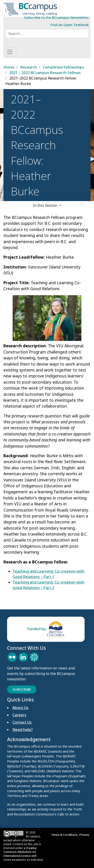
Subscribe (22, 689)
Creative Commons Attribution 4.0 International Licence (20, 852)
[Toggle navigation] (10, 52)
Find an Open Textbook (70, 25)
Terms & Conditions (65, 835)
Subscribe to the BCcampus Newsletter (56, 17)
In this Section (46, 205)
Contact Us (22, 722)
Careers (19, 715)
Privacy (85, 835)
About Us (20, 708)
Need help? (23, 730)
